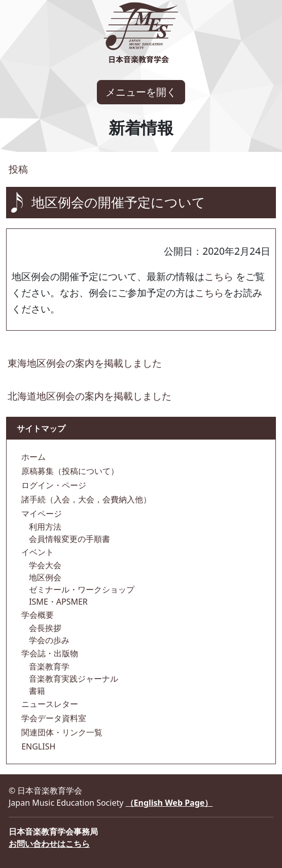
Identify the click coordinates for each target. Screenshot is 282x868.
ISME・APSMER (57, 602)
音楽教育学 (48, 666)
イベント (37, 552)
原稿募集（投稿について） (69, 471)
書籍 (36, 691)
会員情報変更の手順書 (68, 539)
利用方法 (44, 527)
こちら (219, 276)
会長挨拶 (44, 628)
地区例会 (44, 577)
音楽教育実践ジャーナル (73, 679)
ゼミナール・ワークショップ (81, 589)
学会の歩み (48, 640)
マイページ (41, 514)
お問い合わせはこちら (49, 844)
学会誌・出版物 (49, 653)
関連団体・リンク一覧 (61, 732)
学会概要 (37, 615)
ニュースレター (49, 704)
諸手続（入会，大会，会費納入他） (85, 499)
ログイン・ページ (53, 485)
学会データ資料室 (53, 718)
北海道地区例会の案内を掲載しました (90, 396)
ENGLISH (37, 746)
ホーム (32, 457)
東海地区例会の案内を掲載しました (85, 363)
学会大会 (44, 565)
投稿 (17, 169)
